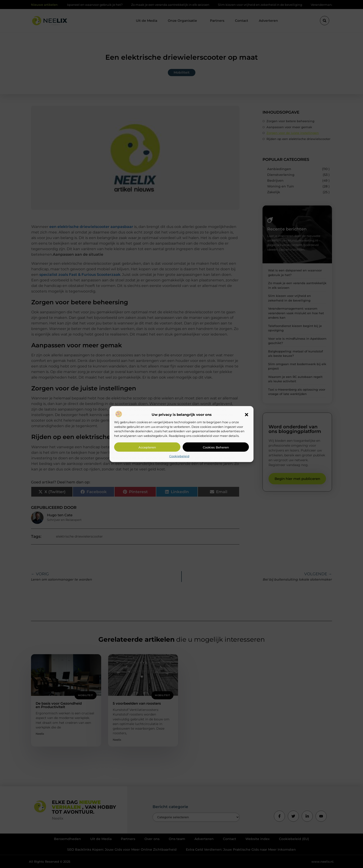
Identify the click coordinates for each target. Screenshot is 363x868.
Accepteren (147, 447)
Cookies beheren (216, 447)
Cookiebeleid (179, 456)
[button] (247, 415)
